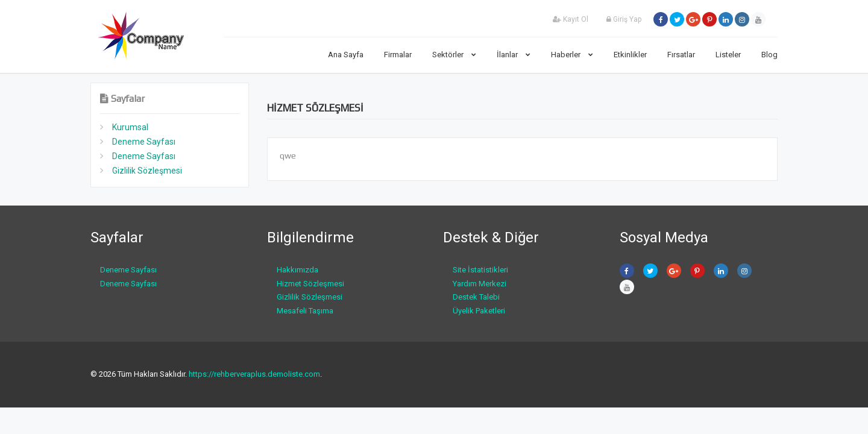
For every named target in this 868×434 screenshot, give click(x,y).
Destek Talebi (476, 297)
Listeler (728, 55)
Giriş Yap (624, 19)
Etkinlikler (630, 55)
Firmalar (398, 55)
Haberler (572, 55)
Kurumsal (130, 127)
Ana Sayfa (346, 55)
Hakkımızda (297, 270)
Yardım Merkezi (480, 284)
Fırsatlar (681, 55)
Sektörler (454, 55)
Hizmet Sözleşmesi (310, 284)
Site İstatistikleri (480, 270)
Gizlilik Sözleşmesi (147, 171)
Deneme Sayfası (144, 142)
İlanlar (514, 55)
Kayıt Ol (571, 19)
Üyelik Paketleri (479, 311)
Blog (769, 55)
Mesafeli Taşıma (305, 311)
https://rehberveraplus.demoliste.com (254, 374)
